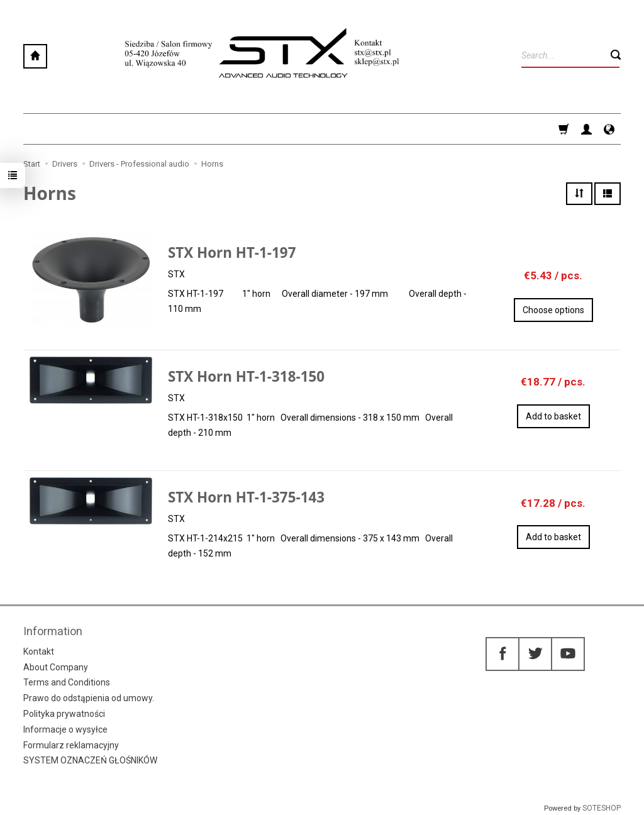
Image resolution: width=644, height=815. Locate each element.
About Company (56, 667)
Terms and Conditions (67, 682)
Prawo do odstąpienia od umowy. (89, 698)
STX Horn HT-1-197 (232, 252)
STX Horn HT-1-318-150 (246, 376)
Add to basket (553, 416)
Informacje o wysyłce (65, 729)
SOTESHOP (602, 808)
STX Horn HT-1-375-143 (246, 497)
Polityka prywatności (64, 714)
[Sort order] (579, 194)
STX (176, 274)
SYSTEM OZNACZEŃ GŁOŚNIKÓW (90, 760)
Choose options (553, 310)
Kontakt (39, 651)
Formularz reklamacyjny (71, 745)
